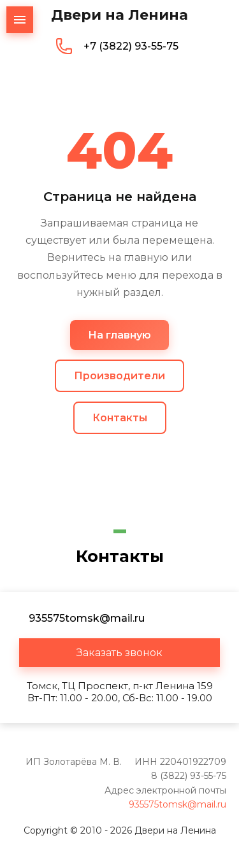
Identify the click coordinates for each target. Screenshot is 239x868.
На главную (119, 335)
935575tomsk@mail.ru (177, 804)
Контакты (120, 418)
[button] (119, 653)
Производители (119, 376)
